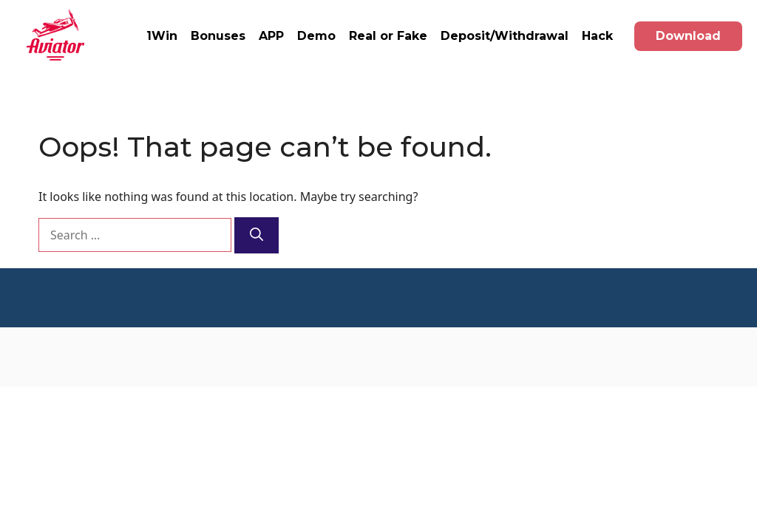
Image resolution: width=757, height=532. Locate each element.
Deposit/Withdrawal (505, 36)
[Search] (257, 235)
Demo (316, 36)
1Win (162, 36)
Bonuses (218, 36)
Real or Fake (388, 36)
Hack (597, 36)
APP (271, 36)
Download (688, 36)
